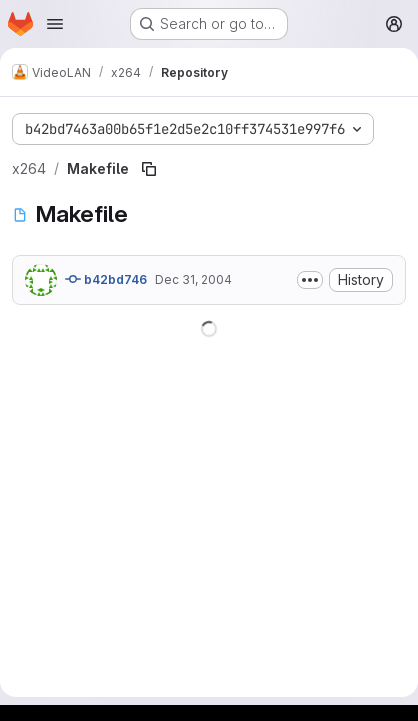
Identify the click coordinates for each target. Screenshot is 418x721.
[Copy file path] (149, 169)
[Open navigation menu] (55, 24)
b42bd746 (106, 279)
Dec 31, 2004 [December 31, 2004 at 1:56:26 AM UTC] (193, 279)
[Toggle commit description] (310, 280)
